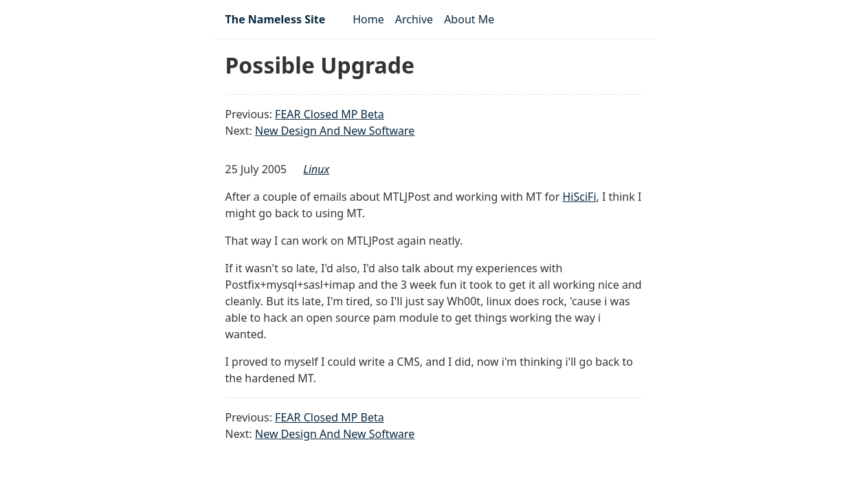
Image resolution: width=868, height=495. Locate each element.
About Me (469, 19)
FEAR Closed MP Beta (330, 114)
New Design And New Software (335, 131)
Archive (414, 19)
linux (316, 169)
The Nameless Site (276, 19)
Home (368, 19)
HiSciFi (580, 197)
